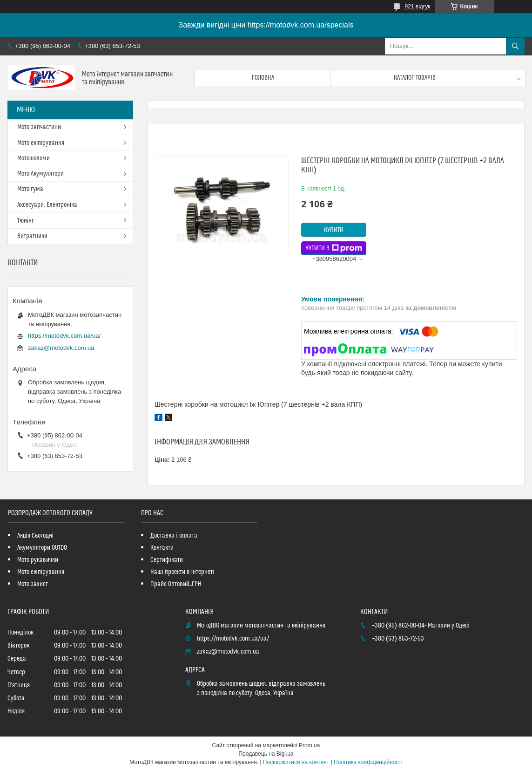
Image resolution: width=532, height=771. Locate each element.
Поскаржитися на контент (296, 762)
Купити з (334, 248)
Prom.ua (309, 745)
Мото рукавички (38, 560)
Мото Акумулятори (40, 174)
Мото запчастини (39, 127)
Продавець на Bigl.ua (266, 754)
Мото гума (30, 189)
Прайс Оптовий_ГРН (176, 584)
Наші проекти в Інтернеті (182, 572)
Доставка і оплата (174, 536)
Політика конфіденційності (368, 762)
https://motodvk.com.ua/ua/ (64, 336)
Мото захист (33, 584)
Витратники (32, 236)
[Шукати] (515, 46)
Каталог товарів (415, 78)
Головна (263, 78)
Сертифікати (166, 560)
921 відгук (417, 7)
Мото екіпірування (41, 143)
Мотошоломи (34, 158)
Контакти (162, 548)
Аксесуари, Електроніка (47, 205)
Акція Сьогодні (35, 536)
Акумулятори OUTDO (42, 548)
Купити (334, 230)
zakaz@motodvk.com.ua (61, 348)
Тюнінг (26, 221)
